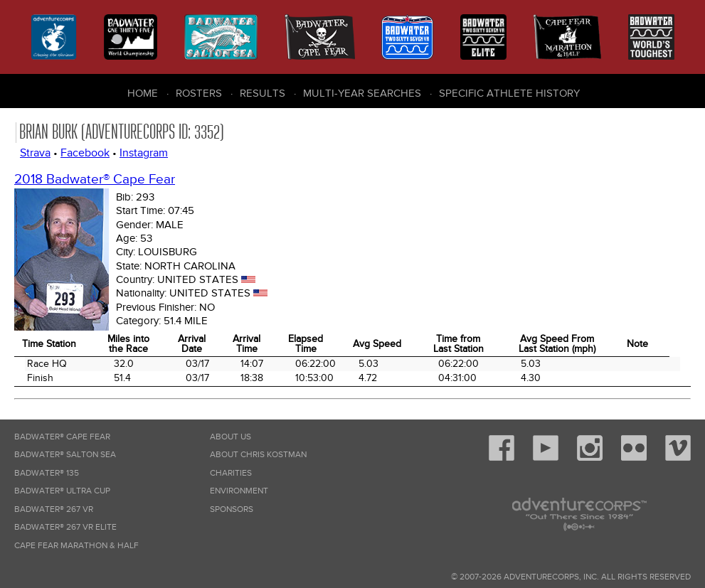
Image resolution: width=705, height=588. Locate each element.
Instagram (144, 153)
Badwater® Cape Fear (62, 437)
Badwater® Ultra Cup (62, 491)
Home (143, 93)
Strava (35, 153)
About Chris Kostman (258, 455)
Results (263, 93)
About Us (230, 437)
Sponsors (232, 509)
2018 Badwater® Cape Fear (95, 180)
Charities (231, 473)
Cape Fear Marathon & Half (76, 546)
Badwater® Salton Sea (65, 455)
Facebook (85, 153)
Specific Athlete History (509, 93)
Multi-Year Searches (362, 93)
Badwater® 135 (47, 473)
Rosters (199, 93)
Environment (239, 491)
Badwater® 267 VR (54, 509)
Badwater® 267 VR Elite (65, 527)
